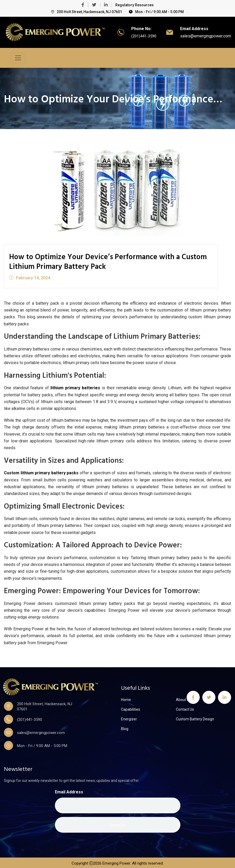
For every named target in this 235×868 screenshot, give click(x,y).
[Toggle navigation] (18, 57)
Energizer (129, 718)
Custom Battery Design (195, 718)
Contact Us (185, 708)
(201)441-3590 (142, 36)
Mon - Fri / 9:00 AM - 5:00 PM (156, 12)
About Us (184, 698)
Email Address (69, 791)
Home (126, 698)
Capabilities (131, 708)
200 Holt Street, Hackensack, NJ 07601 (87, 12)
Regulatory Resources (134, 5)
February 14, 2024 (30, 277)
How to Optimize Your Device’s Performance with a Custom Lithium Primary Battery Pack (98, 261)
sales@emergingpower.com (206, 36)
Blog (125, 727)
